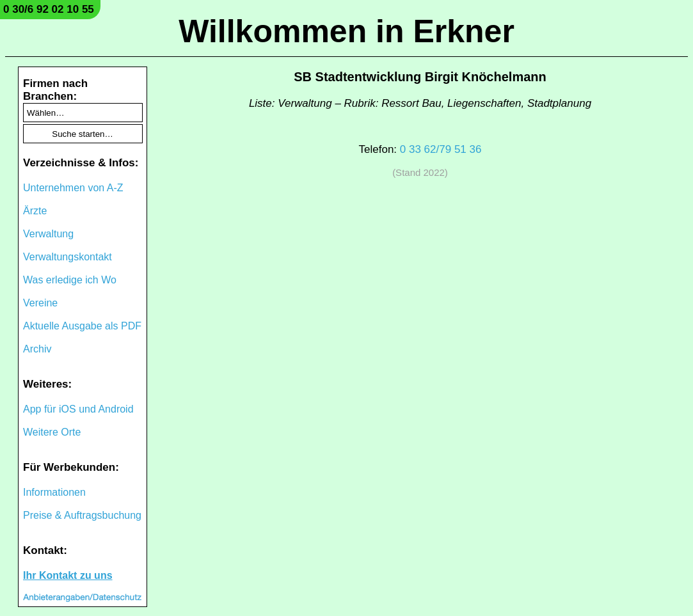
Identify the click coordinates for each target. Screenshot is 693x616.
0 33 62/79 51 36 (441, 149)
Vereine (40, 303)
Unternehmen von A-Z (73, 188)
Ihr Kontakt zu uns (68, 575)
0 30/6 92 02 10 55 (49, 9)
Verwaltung (48, 234)
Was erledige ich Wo (70, 280)
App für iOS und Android (78, 409)
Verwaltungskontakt (68, 257)
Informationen (54, 492)
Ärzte (35, 211)
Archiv (37, 349)
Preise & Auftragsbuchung (82, 515)
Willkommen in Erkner (346, 31)
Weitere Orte (52, 432)
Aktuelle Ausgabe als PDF (82, 326)
